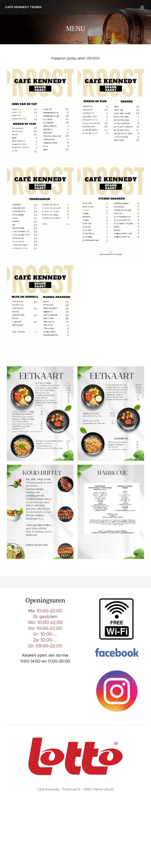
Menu (142, 7)
